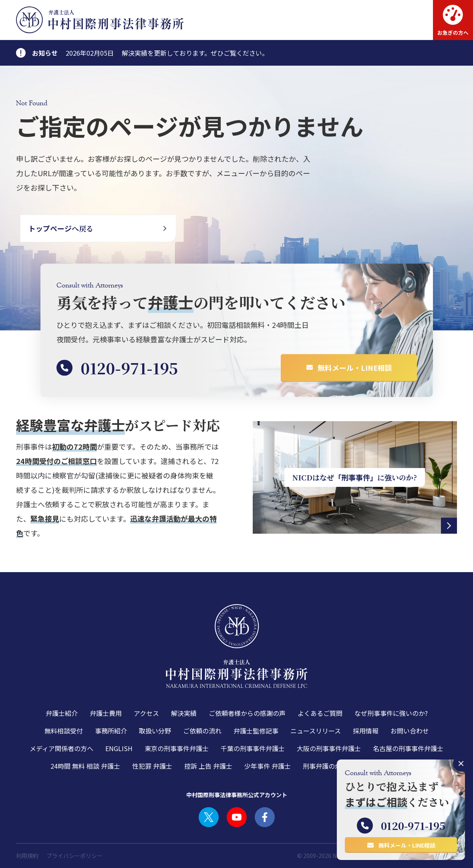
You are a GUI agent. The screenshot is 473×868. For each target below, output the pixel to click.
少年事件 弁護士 (268, 766)
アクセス (146, 713)
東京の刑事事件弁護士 (177, 748)
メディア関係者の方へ (61, 748)
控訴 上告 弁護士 (208, 766)
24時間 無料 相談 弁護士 (85, 766)
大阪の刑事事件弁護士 (329, 748)
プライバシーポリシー (74, 856)
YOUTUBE (237, 817)
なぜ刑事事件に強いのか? (391, 713)
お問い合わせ (410, 731)
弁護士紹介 (62, 713)
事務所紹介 (111, 731)
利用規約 (27, 856)
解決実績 (184, 713)
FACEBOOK (265, 817)
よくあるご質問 (320, 713)
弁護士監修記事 (256, 731)
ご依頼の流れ (202, 731)
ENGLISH (119, 748)
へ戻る (61, 228)
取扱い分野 (155, 731)
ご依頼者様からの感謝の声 (247, 713)
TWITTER (209, 817)
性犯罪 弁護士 (152, 766)
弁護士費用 (106, 713)
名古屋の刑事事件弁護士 (408, 748)
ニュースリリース (316, 731)
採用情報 (366, 731)
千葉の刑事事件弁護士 (253, 748)
